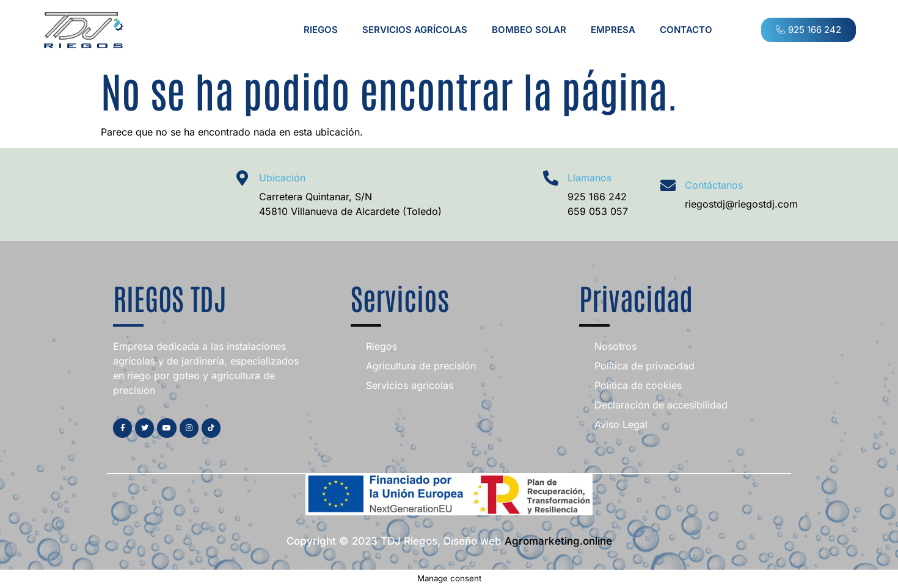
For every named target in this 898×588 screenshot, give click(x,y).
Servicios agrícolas (415, 30)
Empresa (613, 30)
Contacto (686, 30)
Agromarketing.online (558, 541)
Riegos (321, 30)
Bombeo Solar (529, 30)
